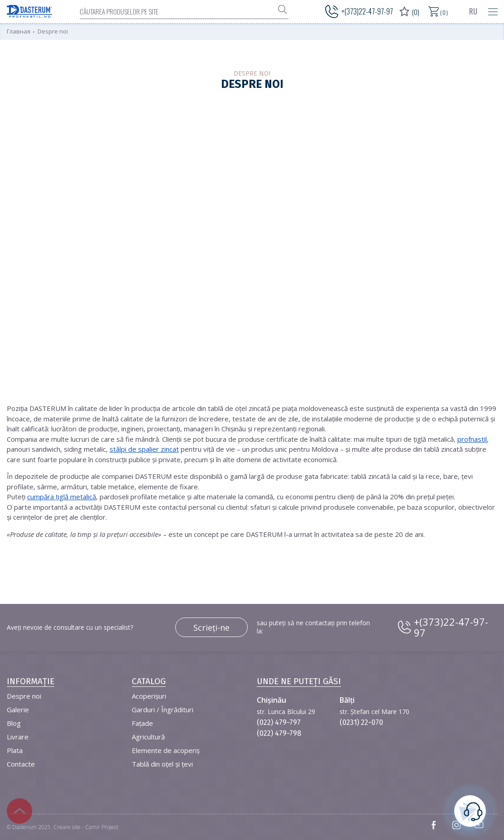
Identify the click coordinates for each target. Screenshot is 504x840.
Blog (14, 723)
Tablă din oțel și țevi (162, 764)
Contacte (21, 764)
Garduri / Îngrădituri (163, 710)
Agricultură (148, 737)
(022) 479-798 (279, 733)
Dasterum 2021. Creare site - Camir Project (65, 827)
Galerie (18, 710)
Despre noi (24, 696)
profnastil (472, 439)
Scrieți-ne (211, 628)
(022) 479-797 (279, 722)
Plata (15, 750)
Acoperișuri (149, 696)
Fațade (142, 723)
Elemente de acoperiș (166, 750)
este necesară (470, 810)
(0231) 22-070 (361, 722)
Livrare (18, 737)
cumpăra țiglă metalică (62, 497)
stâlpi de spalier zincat (144, 449)
